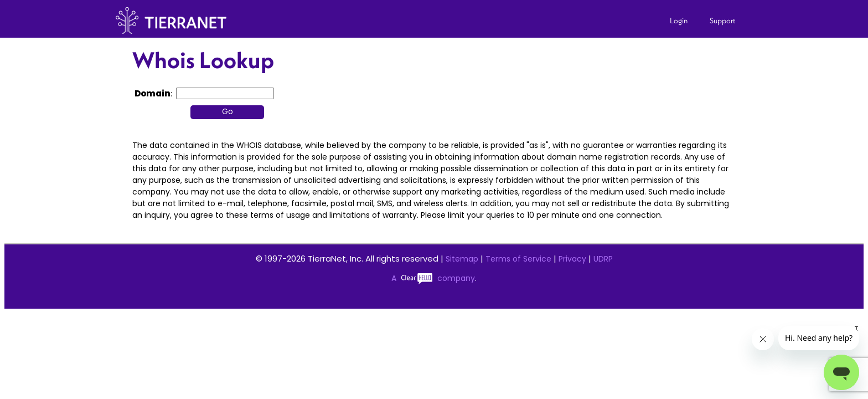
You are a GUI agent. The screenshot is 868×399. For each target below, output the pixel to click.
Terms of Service (518, 259)
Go (228, 112)
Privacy (572, 259)
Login (679, 21)
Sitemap (462, 259)
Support (723, 21)
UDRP (603, 259)
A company (433, 278)
